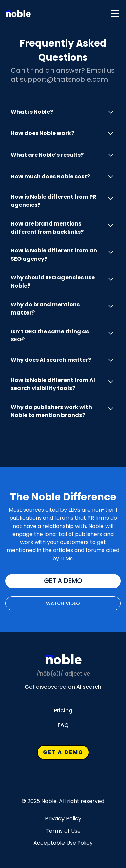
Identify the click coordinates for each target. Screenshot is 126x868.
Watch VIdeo (63, 603)
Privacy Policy (63, 819)
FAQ (63, 725)
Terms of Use (63, 831)
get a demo (63, 581)
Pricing (63, 711)
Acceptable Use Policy (63, 843)
